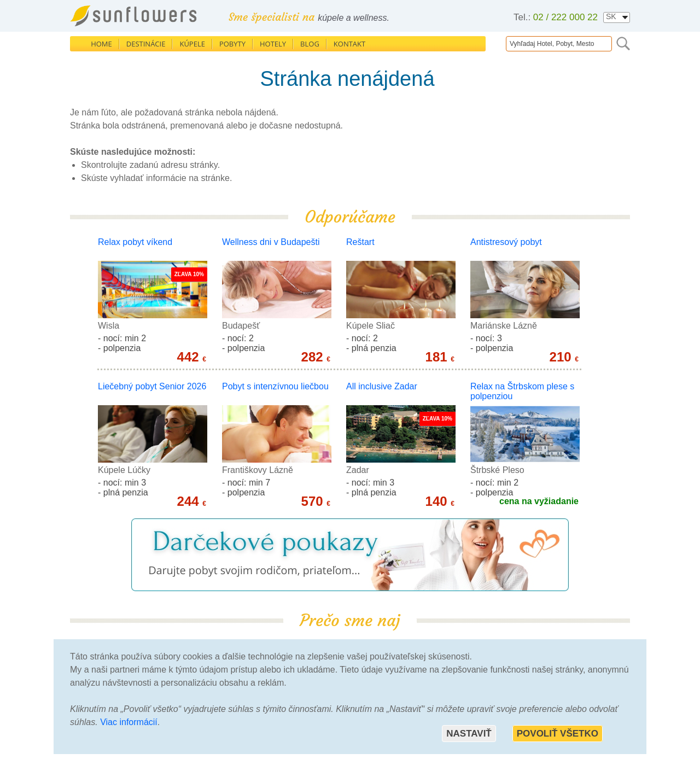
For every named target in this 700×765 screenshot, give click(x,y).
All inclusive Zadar (382, 386)
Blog (310, 44)
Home (101, 44)
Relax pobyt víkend (135, 242)
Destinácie (146, 44)
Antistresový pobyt (506, 242)
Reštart (360, 242)
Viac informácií (129, 722)
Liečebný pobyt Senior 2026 (152, 386)
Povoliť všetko (558, 734)
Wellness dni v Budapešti (271, 242)
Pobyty (232, 44)
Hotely (273, 44)
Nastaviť (469, 734)
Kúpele (192, 44)
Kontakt (349, 44)
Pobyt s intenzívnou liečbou (275, 386)
